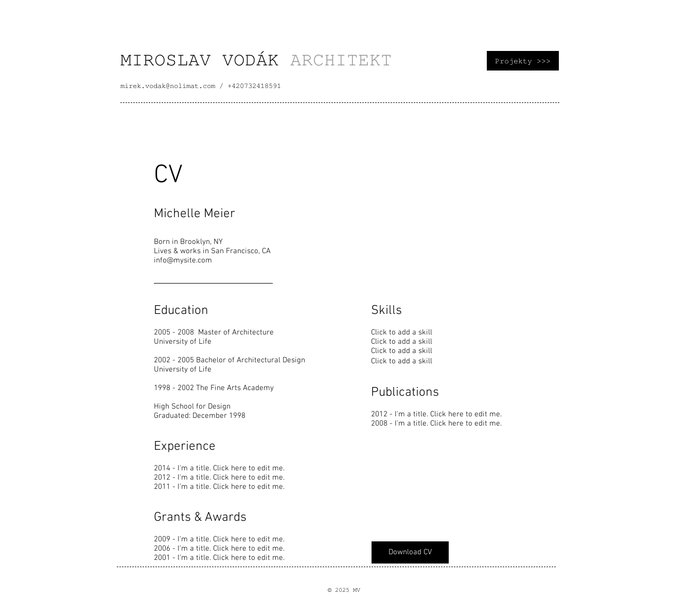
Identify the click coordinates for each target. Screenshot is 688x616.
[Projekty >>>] (523, 61)
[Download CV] (410, 552)
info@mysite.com (183, 260)
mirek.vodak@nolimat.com (168, 86)
